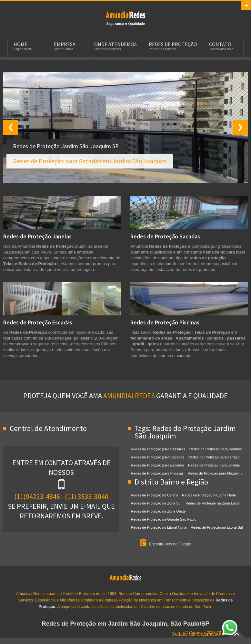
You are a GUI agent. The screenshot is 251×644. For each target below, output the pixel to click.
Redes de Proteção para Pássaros (158, 449)
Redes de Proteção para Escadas (158, 465)
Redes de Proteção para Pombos (216, 449)
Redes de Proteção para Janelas (214, 465)
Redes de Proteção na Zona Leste (213, 503)
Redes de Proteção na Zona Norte (209, 495)
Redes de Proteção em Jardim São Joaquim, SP (126, 18)
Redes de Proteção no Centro (155, 495)
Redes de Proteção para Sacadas (158, 457)
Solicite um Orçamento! (205, 634)
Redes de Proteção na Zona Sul (156, 503)
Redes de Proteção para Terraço (214, 457)
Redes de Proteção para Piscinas (157, 473)
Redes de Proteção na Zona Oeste (158, 511)
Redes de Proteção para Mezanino (215, 473)
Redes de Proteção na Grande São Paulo (164, 519)
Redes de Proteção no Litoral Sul (217, 527)
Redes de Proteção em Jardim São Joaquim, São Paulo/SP (126, 624)
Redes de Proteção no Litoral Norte (159, 527)
